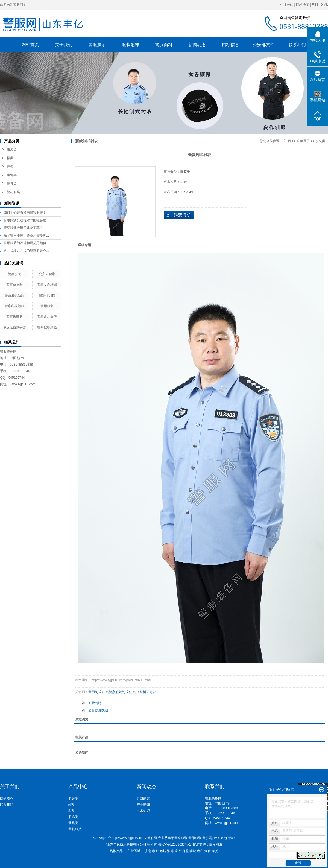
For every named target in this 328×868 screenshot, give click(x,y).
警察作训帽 (47, 295)
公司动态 (143, 799)
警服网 (207, 838)
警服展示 (97, 45)
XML (325, 5)
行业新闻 (143, 805)
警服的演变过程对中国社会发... (26, 220)
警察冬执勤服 (14, 306)
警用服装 (47, 306)
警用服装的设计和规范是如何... (26, 243)
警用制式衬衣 (98, 692)
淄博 (170, 851)
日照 (185, 851)
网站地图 (303, 5)
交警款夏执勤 (98, 710)
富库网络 (216, 844)
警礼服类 (13, 192)
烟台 (208, 851)
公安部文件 (264, 45)
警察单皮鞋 (14, 285)
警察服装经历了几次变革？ (23, 228)
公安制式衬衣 (146, 692)
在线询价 (179, 215)
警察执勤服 (14, 317)
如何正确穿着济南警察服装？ (25, 212)
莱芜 (215, 851)
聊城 (193, 851)
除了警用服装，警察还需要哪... (26, 235)
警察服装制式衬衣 (122, 692)
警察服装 (14, 274)
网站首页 (30, 45)
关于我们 (64, 45)
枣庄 (200, 851)
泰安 (155, 851)
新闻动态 (197, 45)
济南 (148, 851)
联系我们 (297, 45)
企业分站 (287, 5)
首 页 (287, 141)
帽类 (10, 158)
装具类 (12, 183)
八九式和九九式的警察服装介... (26, 251)
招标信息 (230, 45)
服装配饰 (130, 45)
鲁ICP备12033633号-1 (175, 844)
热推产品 (116, 851)
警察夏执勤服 (14, 295)
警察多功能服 (47, 317)
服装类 (12, 150)
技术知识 (143, 811)
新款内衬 (95, 703)
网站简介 (7, 799)
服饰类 (12, 175)
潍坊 (163, 851)
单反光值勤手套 (14, 327)
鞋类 (10, 167)
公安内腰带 (47, 274)
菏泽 (178, 851)
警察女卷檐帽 (47, 285)
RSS (315, 5)
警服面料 (164, 45)
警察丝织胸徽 (47, 327)
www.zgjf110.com (228, 823)
